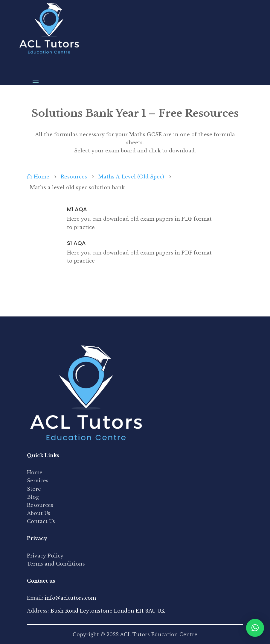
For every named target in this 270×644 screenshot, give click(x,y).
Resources (40, 505)
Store (34, 489)
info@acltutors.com (70, 598)
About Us (39, 513)
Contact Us (41, 521)
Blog (33, 497)
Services (38, 481)
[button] (255, 628)
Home (35, 472)
